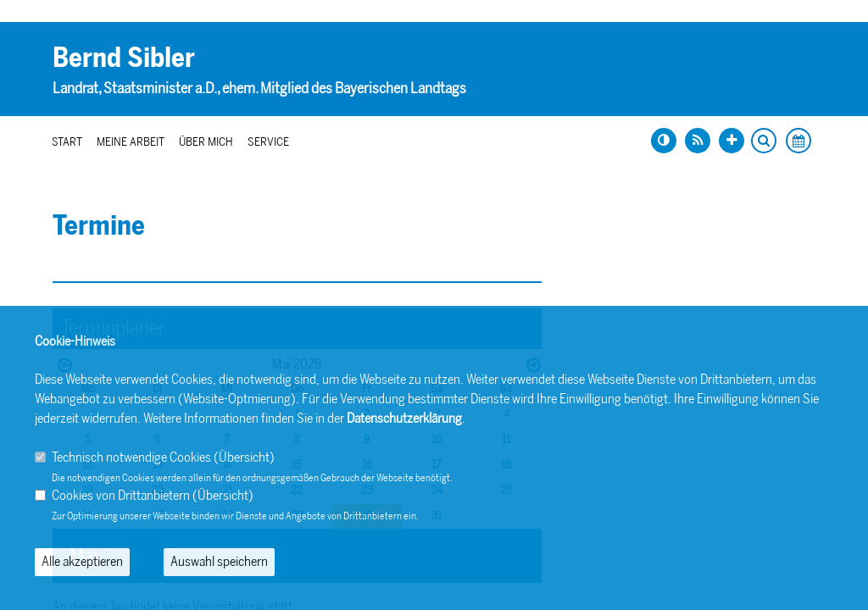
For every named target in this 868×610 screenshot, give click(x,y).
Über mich (206, 142)
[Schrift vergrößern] (732, 141)
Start (67, 142)
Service (268, 142)
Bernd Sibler (124, 58)
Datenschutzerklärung (404, 418)
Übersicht (244, 457)
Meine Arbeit (131, 142)
